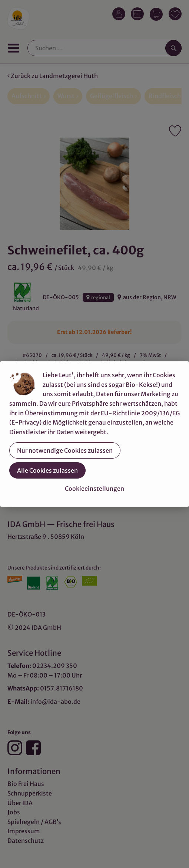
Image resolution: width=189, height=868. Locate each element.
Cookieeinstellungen (94, 489)
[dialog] (94, 434)
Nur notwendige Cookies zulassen (65, 450)
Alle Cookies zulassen (47, 470)
